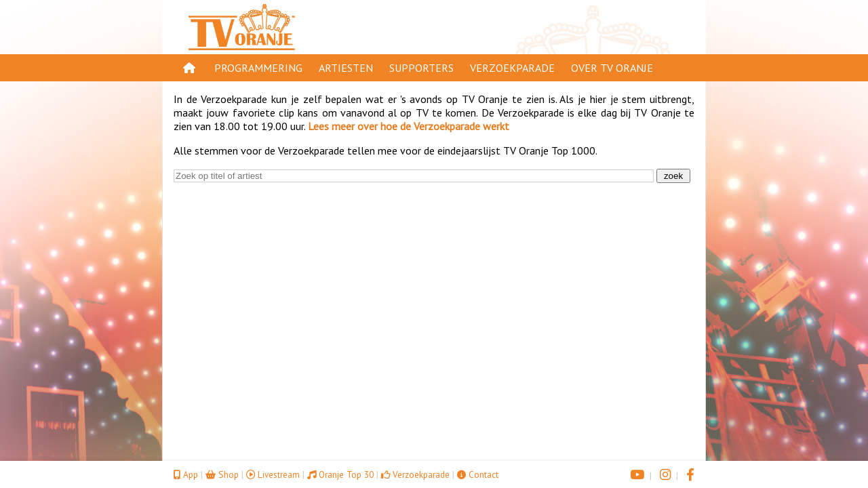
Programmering (258, 68)
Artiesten (346, 68)
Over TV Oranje (612, 68)
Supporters (421, 68)
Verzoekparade (512, 68)
